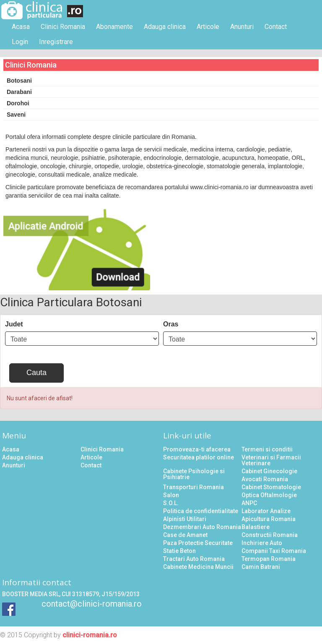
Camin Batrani (261, 567)
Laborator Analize (266, 511)
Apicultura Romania (269, 519)
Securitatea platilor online (199, 457)
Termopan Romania (269, 559)
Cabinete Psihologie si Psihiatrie (194, 474)
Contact (276, 27)
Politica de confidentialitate (201, 511)
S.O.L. (171, 503)
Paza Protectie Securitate (198, 543)
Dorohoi (18, 103)
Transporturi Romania (193, 487)
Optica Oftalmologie (269, 495)
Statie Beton (179, 551)
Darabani (19, 92)
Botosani (19, 81)
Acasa (21, 27)
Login (20, 42)
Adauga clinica (165, 27)
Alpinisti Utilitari (185, 519)
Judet (14, 324)
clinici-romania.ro (90, 635)
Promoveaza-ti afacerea (197, 449)
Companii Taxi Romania (274, 551)
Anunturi (242, 27)
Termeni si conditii (267, 449)
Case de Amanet (185, 535)
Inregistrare (56, 42)
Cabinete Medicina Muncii (198, 567)
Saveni (16, 115)
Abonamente (114, 27)
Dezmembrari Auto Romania (202, 527)
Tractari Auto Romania (194, 559)
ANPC (249, 503)
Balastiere (256, 527)
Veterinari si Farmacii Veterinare (271, 460)
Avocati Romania (265, 479)
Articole (208, 27)
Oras (171, 324)
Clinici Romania (63, 27)
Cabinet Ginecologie (269, 471)
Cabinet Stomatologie (271, 487)
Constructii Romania (270, 535)
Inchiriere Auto (262, 543)
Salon (171, 495)
